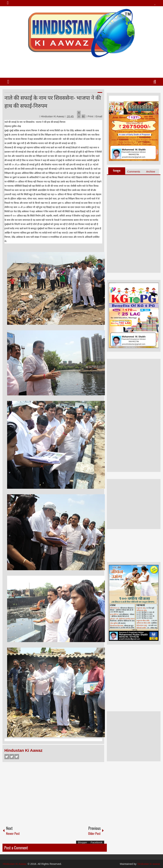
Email (98, 116)
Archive (151, 172)
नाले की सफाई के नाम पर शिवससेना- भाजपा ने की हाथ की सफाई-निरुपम (53, 101)
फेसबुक (117, 171)
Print (90, 116)
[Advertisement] (81, 66)
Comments (134, 172)
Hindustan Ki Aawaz (53, 116)
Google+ (17, 757)
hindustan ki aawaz (149, 864)
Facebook (7, 757)
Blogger (82, 842)
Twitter (12, 757)
